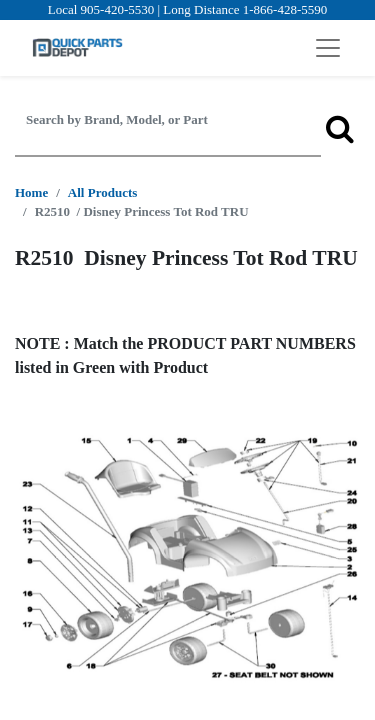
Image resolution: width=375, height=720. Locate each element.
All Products (102, 192)
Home (31, 192)
